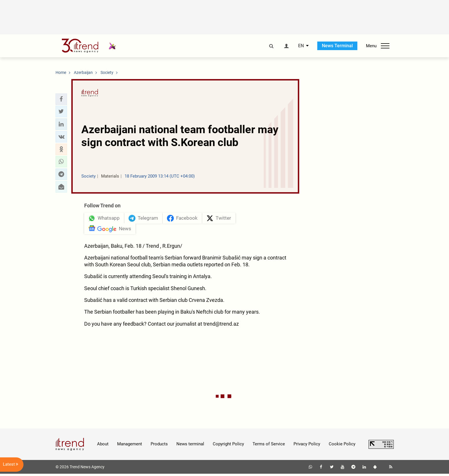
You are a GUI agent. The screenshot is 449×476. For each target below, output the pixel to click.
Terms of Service (269, 446)
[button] (61, 99)
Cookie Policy (342, 446)
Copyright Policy (228, 446)
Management (130, 446)
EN (301, 46)
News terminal (190, 446)
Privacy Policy (307, 446)
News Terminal (337, 46)
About (103, 446)
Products (159, 446)
